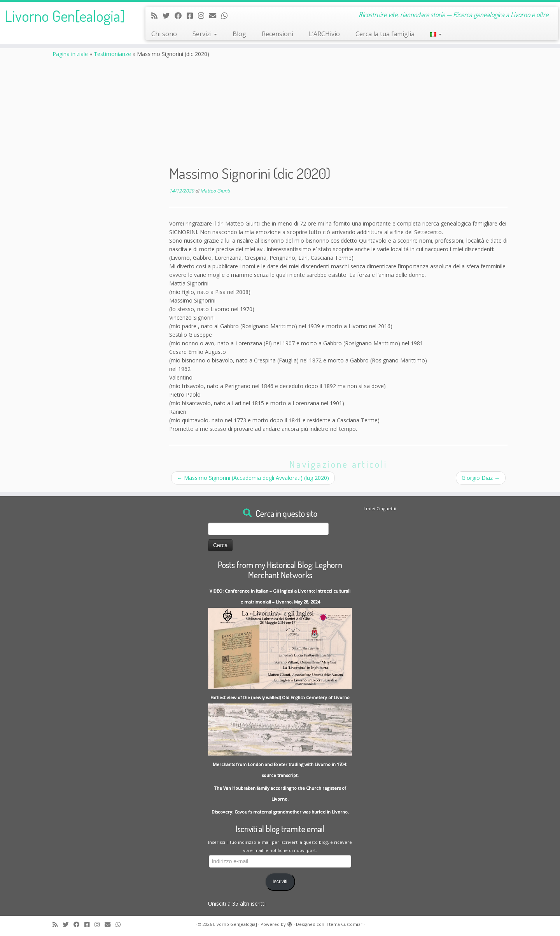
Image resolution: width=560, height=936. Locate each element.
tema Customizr (346, 924)
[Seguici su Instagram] (204, 16)
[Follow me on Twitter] (169, 16)
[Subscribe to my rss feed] (157, 16)
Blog (239, 34)
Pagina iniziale (70, 54)
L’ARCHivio (324, 34)
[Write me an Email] (215, 16)
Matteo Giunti (215, 191)
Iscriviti (280, 882)
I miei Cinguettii (380, 508)
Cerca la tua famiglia (385, 34)
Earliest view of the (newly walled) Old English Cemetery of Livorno (280, 697)
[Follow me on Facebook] (181, 16)
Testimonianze (112, 54)
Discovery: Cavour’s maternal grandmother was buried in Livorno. (280, 812)
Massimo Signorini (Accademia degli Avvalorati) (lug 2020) (253, 478)
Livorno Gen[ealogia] (65, 16)
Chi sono (164, 34)
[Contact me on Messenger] (192, 16)
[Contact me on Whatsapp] (227, 16)
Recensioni (277, 34)
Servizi (205, 34)
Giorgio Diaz (481, 478)
